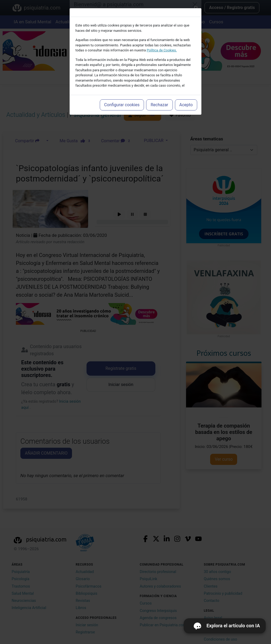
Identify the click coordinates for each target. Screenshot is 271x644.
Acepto (186, 105)
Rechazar (159, 105)
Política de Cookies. (162, 50)
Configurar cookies (122, 105)
